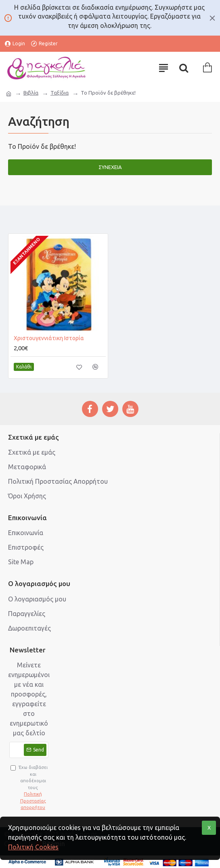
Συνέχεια (110, 167)
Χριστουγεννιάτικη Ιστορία (49, 338)
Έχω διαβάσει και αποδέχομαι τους (29, 788)
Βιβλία (31, 93)
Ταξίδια (60, 93)
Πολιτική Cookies (33, 847)
